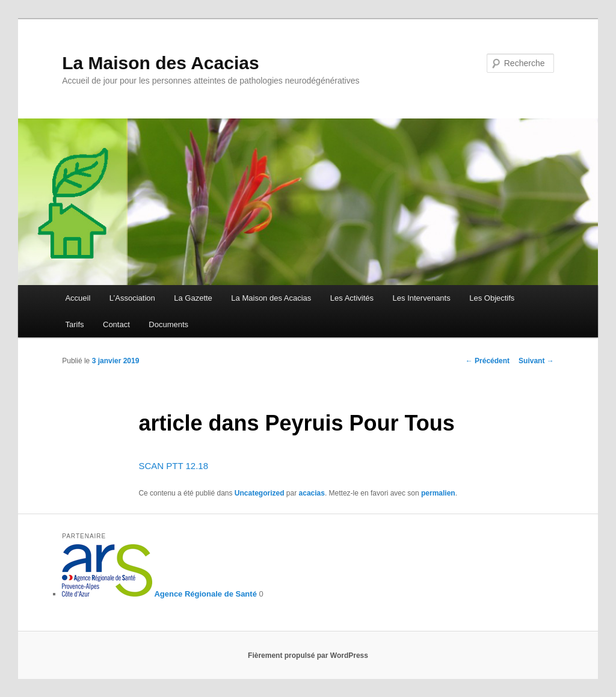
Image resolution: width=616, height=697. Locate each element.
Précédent (488, 361)
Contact (116, 324)
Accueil (78, 298)
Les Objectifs (492, 298)
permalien (438, 493)
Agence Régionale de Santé (159, 594)
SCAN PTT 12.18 (173, 466)
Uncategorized (260, 493)
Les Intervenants (422, 298)
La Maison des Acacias (160, 63)
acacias (312, 493)
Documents (168, 324)
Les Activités (352, 298)
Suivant (536, 361)
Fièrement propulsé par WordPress (308, 656)
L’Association (132, 298)
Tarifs (74, 324)
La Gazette (193, 298)
